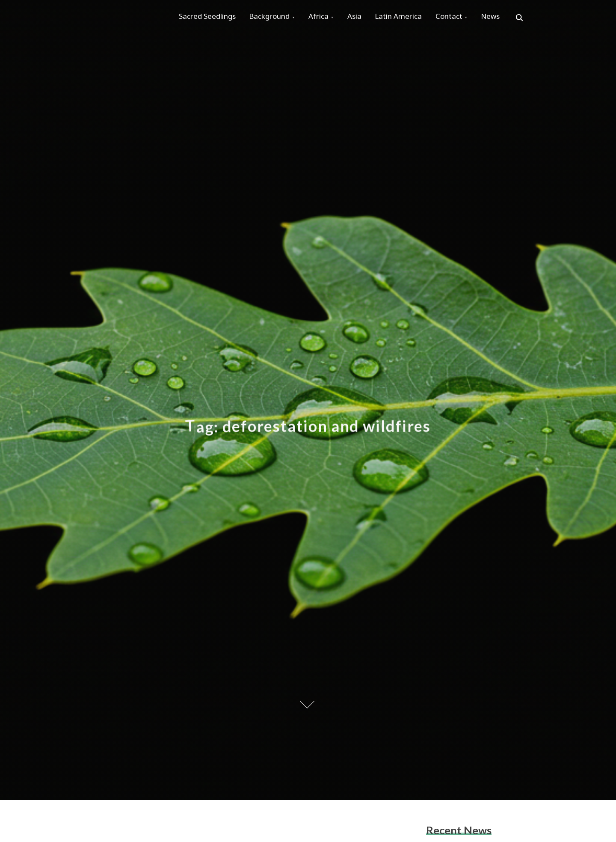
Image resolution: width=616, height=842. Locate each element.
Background (275, 18)
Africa (327, 18)
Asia (367, 18)
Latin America (415, 18)
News (514, 18)
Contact (469, 18)
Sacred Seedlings (209, 18)
